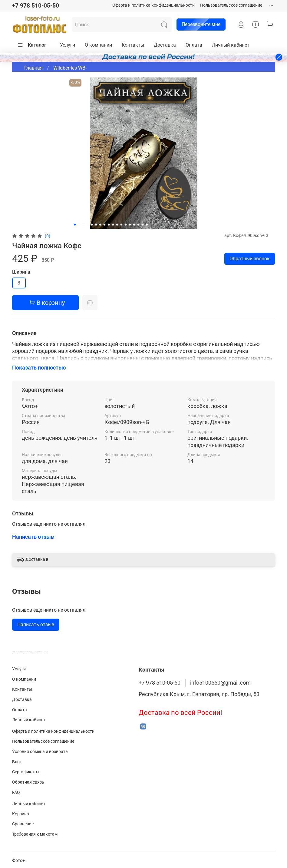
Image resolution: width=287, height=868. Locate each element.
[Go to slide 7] (100, 225)
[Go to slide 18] (147, 225)
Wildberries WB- (70, 68)
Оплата (194, 45)
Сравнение (23, 824)
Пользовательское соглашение (231, 5)
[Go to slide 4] (87, 225)
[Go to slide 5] (92, 225)
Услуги (68, 45)
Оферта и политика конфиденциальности (153, 5)
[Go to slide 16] (138, 225)
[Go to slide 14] (130, 225)
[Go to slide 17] (143, 225)
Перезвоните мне (198, 25)
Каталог (32, 45)
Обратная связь (28, 782)
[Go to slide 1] (75, 225)
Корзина (21, 814)
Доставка (165, 45)
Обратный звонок (250, 259)
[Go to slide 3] (83, 225)
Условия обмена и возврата (40, 752)
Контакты (133, 45)
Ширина (21, 272)
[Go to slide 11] (117, 225)
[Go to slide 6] (96, 225)
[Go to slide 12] (121, 225)
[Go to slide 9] (109, 225)
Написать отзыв (36, 625)
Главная (33, 68)
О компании (98, 45)
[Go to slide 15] (134, 225)
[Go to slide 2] (79, 225)
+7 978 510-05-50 (36, 6)
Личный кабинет (231, 45)
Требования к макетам (35, 834)
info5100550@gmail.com (220, 683)
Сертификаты (26, 772)
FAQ (16, 792)
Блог (17, 762)
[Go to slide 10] (113, 225)
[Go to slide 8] (104, 225)
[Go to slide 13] (126, 225)
